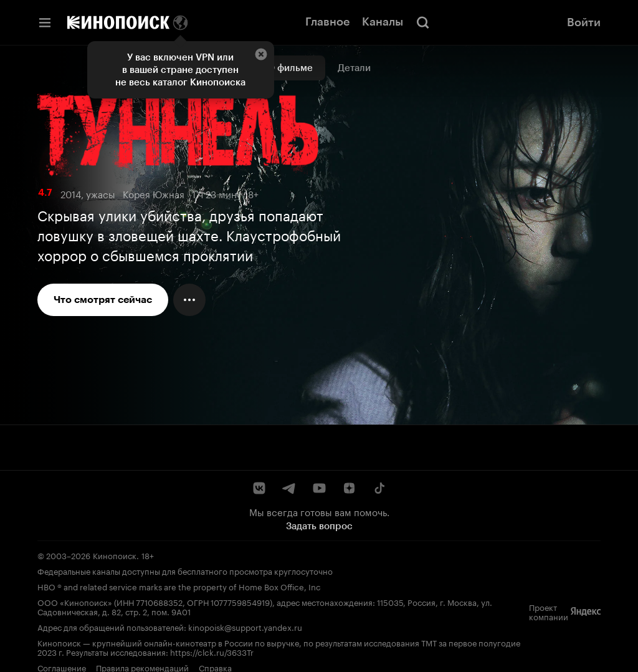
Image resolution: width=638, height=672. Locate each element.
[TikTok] (379, 488)
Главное (327, 22)
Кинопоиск (115, 555)
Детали (354, 68)
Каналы (383, 22)
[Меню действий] (189, 300)
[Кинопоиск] (118, 22)
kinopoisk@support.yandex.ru (245, 626)
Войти (584, 22)
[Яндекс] (586, 612)
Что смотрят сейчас (103, 300)
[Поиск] (423, 22)
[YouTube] (319, 488)
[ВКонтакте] (259, 488)
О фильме (290, 68)
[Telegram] (289, 488)
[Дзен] (349, 488)
